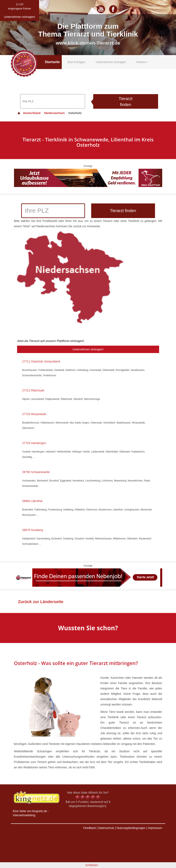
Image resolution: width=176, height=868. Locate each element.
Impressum (155, 828)
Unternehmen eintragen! (88, 349)
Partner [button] (142, 62)
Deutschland (29, 113)
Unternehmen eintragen (111, 62)
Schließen (92, 865)
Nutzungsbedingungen (131, 828)
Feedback (90, 828)
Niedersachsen (54, 113)
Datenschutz (106, 828)
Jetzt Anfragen (76, 62)
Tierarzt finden (125, 102)
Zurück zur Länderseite (41, 602)
